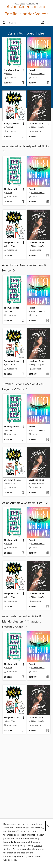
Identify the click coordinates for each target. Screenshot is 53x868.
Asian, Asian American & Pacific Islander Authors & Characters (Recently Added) (23, 622)
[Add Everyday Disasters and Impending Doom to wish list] (23, 137)
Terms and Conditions (14, 828)
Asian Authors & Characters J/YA (25, 503)
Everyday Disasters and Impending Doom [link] (13, 124)
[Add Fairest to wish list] (48, 83)
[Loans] (42, 23)
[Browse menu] (48, 22)
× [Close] (48, 826)
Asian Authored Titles (26, 33)
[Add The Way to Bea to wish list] (23, 83)
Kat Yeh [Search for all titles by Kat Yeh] (9, 74)
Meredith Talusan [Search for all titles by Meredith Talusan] (38, 74)
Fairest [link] (32, 70)
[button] (23, 70)
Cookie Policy (10, 860)
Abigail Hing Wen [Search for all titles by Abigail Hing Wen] (38, 127)
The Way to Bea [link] (11, 70)
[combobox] (21, 23)
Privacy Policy (36, 828)
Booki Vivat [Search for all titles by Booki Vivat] (11, 127)
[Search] (4, 23)
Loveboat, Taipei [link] (37, 124)
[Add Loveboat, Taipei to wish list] (48, 137)
